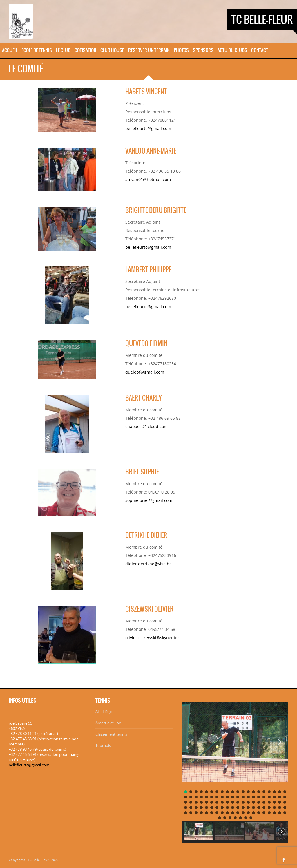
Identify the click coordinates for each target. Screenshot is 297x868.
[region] (235, 770)
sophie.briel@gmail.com (149, 500)
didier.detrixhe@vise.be (148, 564)
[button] (191, 742)
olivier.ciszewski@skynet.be (152, 638)
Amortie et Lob (108, 723)
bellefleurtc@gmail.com (148, 128)
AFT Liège (104, 712)
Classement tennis (111, 734)
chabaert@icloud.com (146, 426)
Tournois (103, 745)
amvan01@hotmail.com (148, 179)
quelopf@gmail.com (145, 372)
